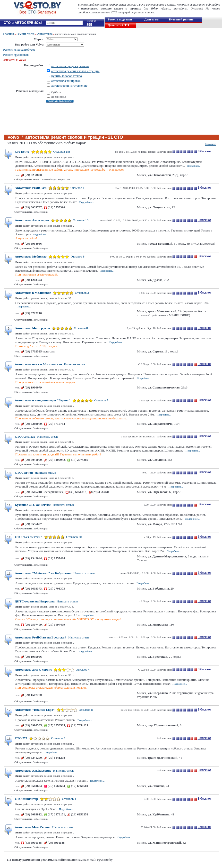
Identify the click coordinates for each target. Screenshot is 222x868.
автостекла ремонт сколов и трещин (75, 71)
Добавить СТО (118, 25)
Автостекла (45, 34)
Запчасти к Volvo (14, 60)
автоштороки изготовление (69, 86)
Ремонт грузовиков (16, 55)
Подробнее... (194, 166)
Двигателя (152, 19)
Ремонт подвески (120, 19)
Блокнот (210, 144)
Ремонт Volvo (26, 34)
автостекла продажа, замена (70, 66)
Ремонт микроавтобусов (19, 50)
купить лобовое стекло (67, 76)
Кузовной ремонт (181, 19)
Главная (9, 34)
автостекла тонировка (66, 81)
